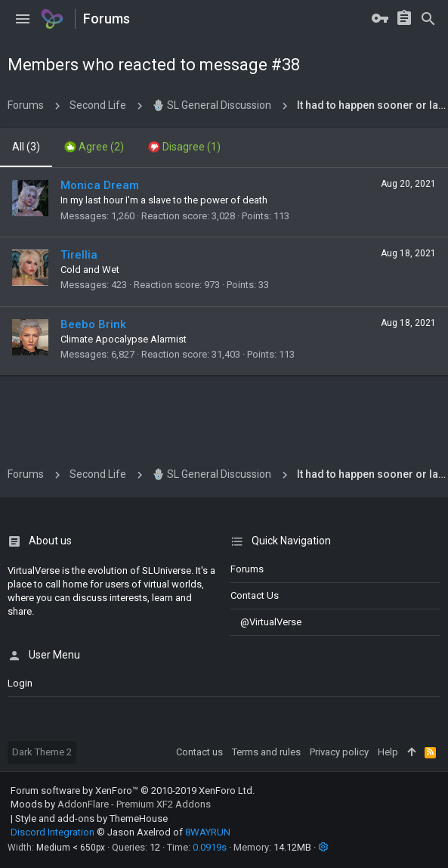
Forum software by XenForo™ (133, 790)
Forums (247, 569)
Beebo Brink (93, 324)
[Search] (428, 19)
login (20, 683)
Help (388, 752)
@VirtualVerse (266, 622)
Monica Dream (100, 185)
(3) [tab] (26, 147)
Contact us (255, 595)
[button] (23, 19)
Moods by (111, 804)
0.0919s (210, 847)
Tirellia (79, 255)
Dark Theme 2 (42, 752)
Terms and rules (266, 752)
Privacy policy (339, 752)
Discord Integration (53, 832)
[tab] (94, 147)
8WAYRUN (208, 832)
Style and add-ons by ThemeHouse (91, 818)
